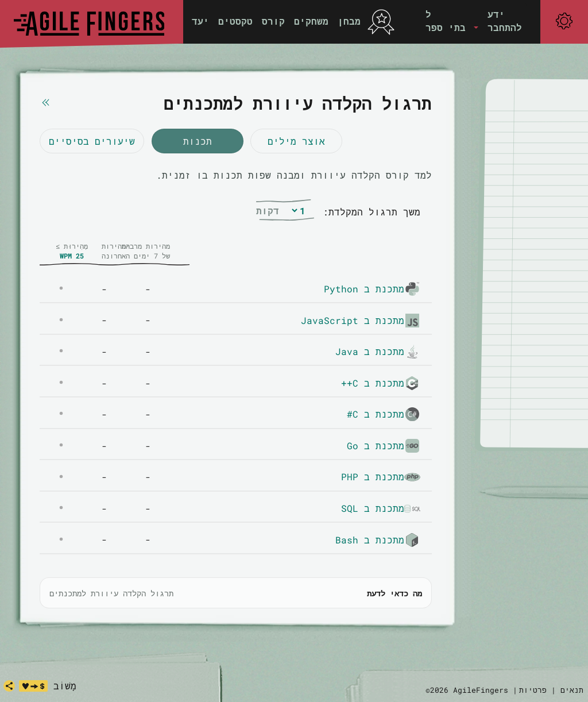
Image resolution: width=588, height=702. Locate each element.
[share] (9, 686)
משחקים (311, 21)
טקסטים (235, 21)
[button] (452, 21)
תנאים (572, 690)
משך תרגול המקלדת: (372, 212)
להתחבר (505, 27)
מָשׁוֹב (65, 686)
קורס (273, 21)
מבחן (349, 21)
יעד (200, 21)
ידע (496, 14)
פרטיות (533, 690)
